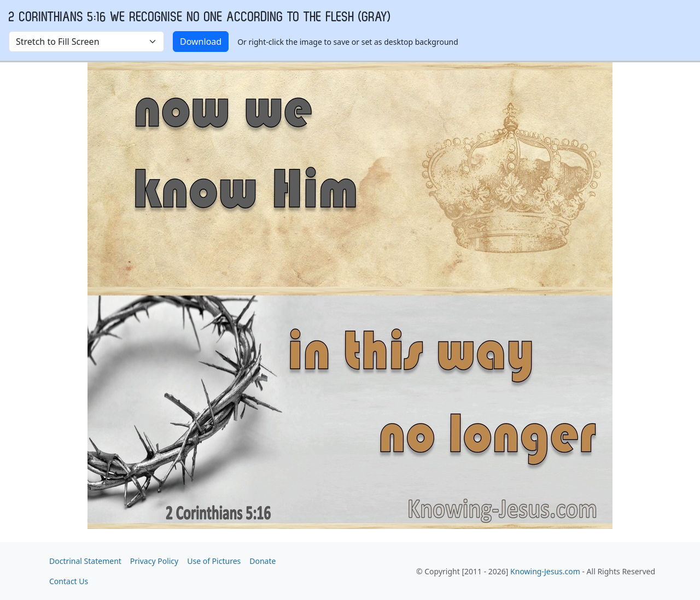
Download (201, 42)
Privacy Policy (154, 561)
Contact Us (69, 581)
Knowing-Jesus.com (545, 571)
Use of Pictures (214, 561)
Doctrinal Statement (85, 561)
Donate (262, 561)
